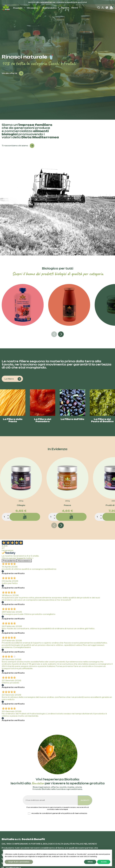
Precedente (9, 561)
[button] (107, 8)
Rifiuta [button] (90, 862)
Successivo (24, 561)
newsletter (46, 2)
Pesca (67, 505)
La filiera (13, 379)
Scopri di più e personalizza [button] (19, 862)
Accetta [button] (104, 862)
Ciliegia (21, 505)
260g (21, 501)
